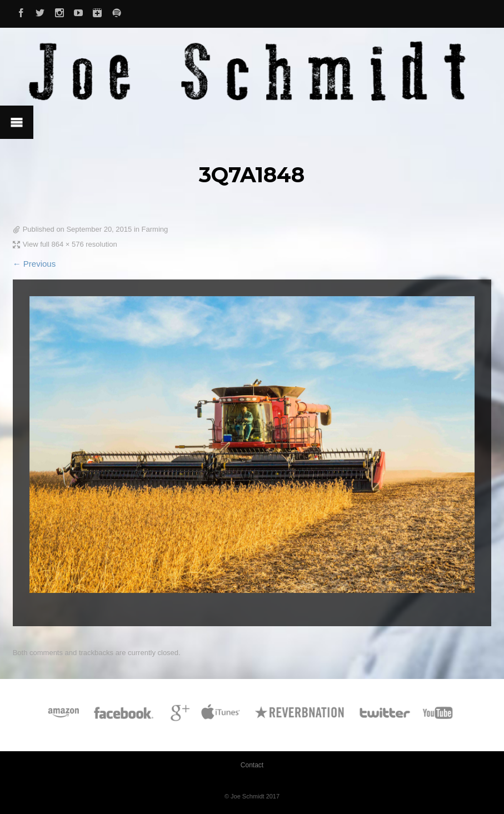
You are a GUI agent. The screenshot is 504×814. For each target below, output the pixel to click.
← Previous (34, 264)
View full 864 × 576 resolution (70, 244)
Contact (252, 765)
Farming (155, 229)
